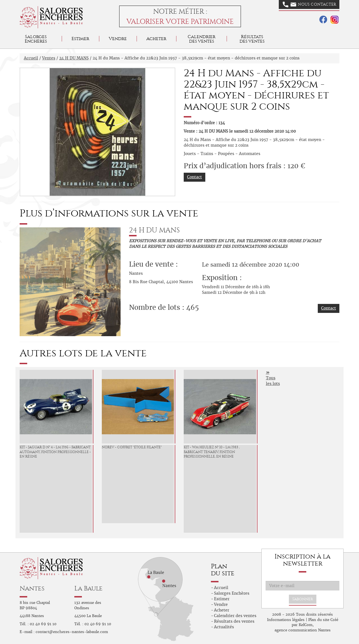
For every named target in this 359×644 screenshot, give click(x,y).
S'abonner (303, 599)
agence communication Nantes (303, 630)
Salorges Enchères (232, 593)
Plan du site (319, 620)
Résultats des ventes (234, 621)
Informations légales (286, 620)
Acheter (156, 39)
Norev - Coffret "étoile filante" (132, 447)
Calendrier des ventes (202, 39)
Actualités (224, 627)
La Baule (88, 588)
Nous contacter (309, 4)
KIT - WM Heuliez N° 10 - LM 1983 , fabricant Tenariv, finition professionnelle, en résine (212, 452)
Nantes (32, 588)
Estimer (80, 39)
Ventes (49, 58)
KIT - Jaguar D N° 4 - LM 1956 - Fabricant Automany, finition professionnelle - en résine (55, 452)
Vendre (118, 39)
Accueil (31, 58)
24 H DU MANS (74, 58)
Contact (195, 177)
